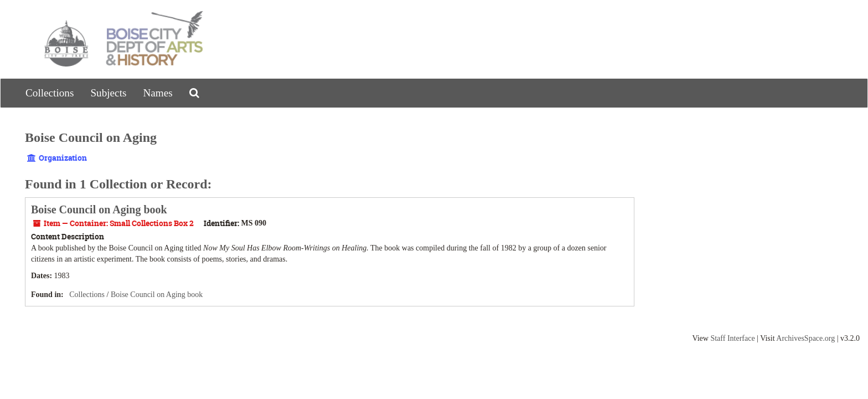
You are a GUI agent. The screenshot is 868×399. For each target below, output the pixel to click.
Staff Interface (732, 338)
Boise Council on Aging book (99, 209)
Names (157, 93)
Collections (50, 93)
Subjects (108, 93)
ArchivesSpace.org (805, 338)
